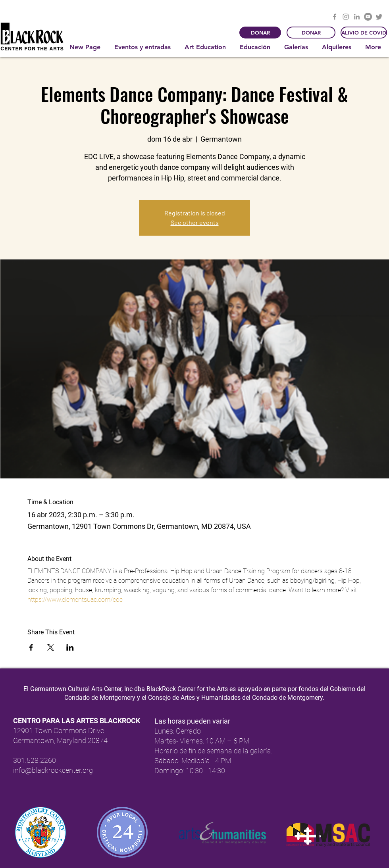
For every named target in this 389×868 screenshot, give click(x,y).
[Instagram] (346, 17)
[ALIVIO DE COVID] (364, 33)
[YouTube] (368, 17)
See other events (195, 222)
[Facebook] (335, 17)
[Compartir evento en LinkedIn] (70, 647)
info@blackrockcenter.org (53, 770)
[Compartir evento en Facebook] (31, 647)
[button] (143, 47)
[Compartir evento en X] (51, 647)
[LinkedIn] (357, 17)
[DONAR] (260, 33)
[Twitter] (379, 17)
